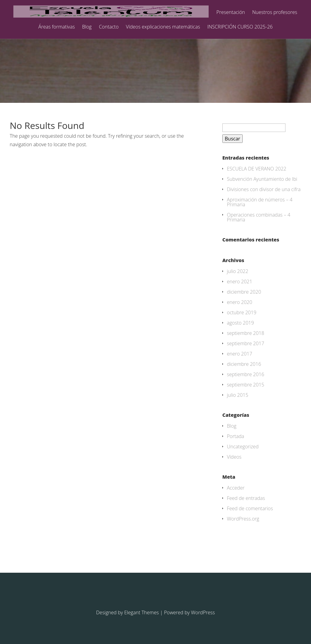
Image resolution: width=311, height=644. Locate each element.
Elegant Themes (142, 612)
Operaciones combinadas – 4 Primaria (259, 217)
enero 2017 (239, 354)
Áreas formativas (56, 27)
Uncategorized (243, 447)
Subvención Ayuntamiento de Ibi (262, 179)
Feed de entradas (246, 498)
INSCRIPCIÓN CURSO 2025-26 (240, 27)
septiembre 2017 (246, 343)
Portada (236, 436)
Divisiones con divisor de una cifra (264, 189)
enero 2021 (239, 282)
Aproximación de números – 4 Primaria (260, 202)
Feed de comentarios (250, 508)
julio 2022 (238, 271)
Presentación (231, 13)
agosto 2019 (240, 323)
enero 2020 (239, 302)
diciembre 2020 (244, 292)
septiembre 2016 (246, 374)
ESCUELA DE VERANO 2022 (257, 169)
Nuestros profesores (275, 13)
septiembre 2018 (246, 333)
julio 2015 (238, 395)
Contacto (109, 27)
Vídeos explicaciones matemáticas (163, 27)
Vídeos (234, 457)
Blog (87, 27)
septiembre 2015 (246, 385)
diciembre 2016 (244, 364)
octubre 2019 (242, 312)
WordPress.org (243, 519)
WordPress (203, 612)
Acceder (236, 488)
